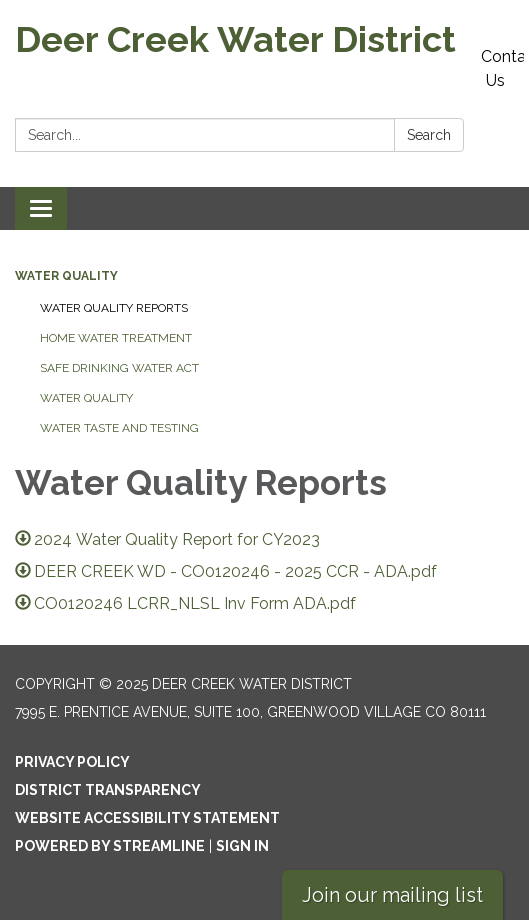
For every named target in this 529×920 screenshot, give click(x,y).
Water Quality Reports (114, 308)
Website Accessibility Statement (147, 818)
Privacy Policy (72, 762)
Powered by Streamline (110, 846)
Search (429, 135)
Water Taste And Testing (119, 428)
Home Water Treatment (116, 338)
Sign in (242, 846)
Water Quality (66, 276)
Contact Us (502, 68)
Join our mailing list (392, 895)
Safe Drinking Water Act (119, 368)
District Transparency (108, 790)
